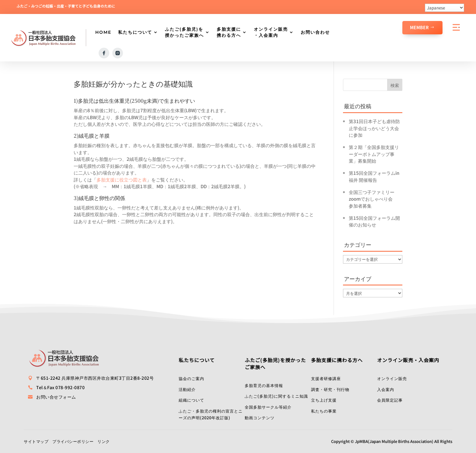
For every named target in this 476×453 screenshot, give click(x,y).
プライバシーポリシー (73, 441)
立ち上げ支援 (324, 400)
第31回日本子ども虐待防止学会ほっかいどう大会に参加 (374, 128)
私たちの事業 (324, 411)
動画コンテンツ (260, 418)
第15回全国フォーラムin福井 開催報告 (374, 176)
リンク (104, 441)
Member (419, 27)
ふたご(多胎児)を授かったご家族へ (184, 32)
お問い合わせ (315, 32)
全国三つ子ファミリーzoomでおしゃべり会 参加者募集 (373, 199)
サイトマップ (36, 441)
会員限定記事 (390, 400)
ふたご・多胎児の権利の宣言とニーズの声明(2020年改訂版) (211, 414)
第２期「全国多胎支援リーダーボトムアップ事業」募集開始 (374, 154)
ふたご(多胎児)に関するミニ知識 (276, 396)
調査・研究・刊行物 (330, 389)
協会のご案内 (191, 378)
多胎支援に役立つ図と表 (122, 180)
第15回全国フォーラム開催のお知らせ (374, 221)
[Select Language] (444, 8)
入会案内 (386, 389)
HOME (103, 32)
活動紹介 (187, 389)
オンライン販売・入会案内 (271, 32)
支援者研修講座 (326, 378)
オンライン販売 (392, 378)
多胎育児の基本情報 (264, 385)
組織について (191, 400)
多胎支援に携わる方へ (229, 32)
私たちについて (135, 32)
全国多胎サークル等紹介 (268, 407)
